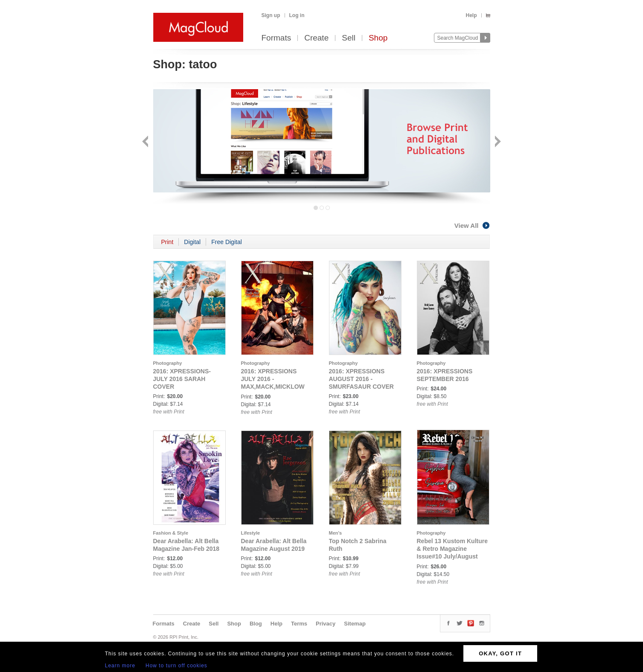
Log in (297, 15)
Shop (378, 38)
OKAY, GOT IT (500, 653)
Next (497, 142)
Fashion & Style (171, 533)
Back (146, 142)
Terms (299, 624)
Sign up (271, 15)
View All (472, 225)
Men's (336, 533)
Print (167, 242)
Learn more (120, 666)
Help (471, 15)
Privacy (326, 624)
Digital (192, 242)
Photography (168, 363)
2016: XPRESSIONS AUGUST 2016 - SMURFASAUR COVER (361, 379)
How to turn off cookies (176, 666)
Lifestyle (251, 533)
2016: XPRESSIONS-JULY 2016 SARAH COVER (182, 379)
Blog (256, 624)
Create (316, 38)
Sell (349, 38)
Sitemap (355, 624)
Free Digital (227, 242)
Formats (276, 38)
